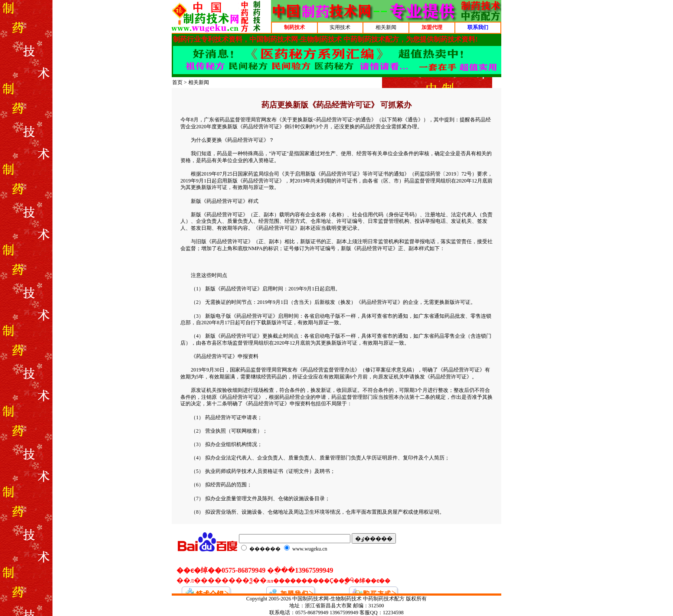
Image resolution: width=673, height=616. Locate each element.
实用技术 (340, 27)
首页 (177, 82)
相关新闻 (386, 27)
